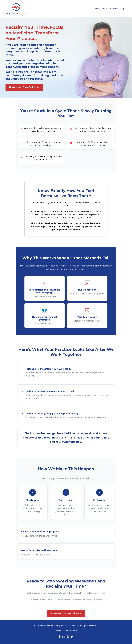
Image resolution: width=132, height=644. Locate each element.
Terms (58, 631)
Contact (114, 9)
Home (96, 9)
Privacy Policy (71, 631)
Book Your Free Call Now (24, 87)
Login (123, 9)
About (105, 9)
